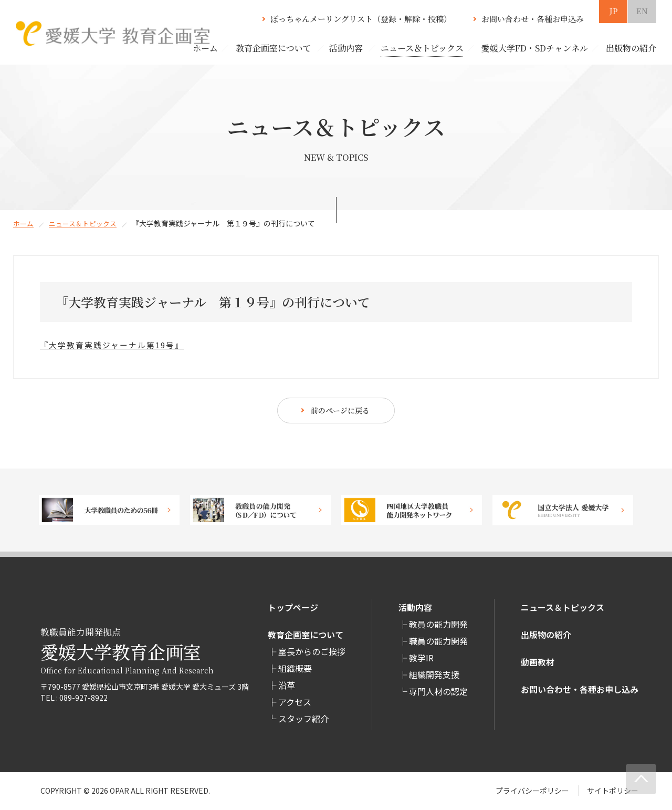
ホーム (205, 48)
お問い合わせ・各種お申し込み (580, 690)
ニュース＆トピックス (87, 223)
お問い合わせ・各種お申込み (533, 19)
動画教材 (538, 662)
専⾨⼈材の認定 (438, 692)
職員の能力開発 (438, 641)
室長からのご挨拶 (312, 652)
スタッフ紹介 (303, 719)
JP (613, 11)
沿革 (287, 686)
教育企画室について (306, 635)
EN (642, 11)
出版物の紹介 (546, 635)
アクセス (295, 702)
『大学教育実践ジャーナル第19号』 (112, 345)
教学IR (421, 658)
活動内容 (415, 608)
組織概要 (295, 669)
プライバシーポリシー (532, 791)
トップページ (293, 608)
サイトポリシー (613, 791)
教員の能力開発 (438, 625)
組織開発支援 (434, 675)
